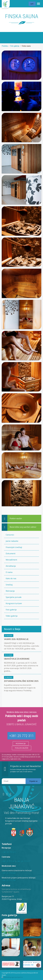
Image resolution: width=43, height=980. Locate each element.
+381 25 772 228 (9, 880)
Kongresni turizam (14, 603)
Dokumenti (11, 554)
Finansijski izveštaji (14, 547)
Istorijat (27, 818)
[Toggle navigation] (38, 4)
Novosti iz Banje (12, 629)
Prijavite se (33, 781)
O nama (9, 572)
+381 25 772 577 (23, 861)
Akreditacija (11, 566)
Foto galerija (15, 46)
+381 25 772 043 (9, 873)
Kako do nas (11, 578)
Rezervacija (21, 744)
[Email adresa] (14, 781)
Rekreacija (10, 591)
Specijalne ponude (14, 597)
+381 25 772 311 (21, 736)
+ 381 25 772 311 (9, 852)
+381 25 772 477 (9, 861)
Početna (5, 46)
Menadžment (11, 560)
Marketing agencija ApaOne (13, 977)
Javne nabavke (12, 541)
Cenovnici (10, 535)
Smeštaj (9, 585)
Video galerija (12, 616)
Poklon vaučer (22, 748)
